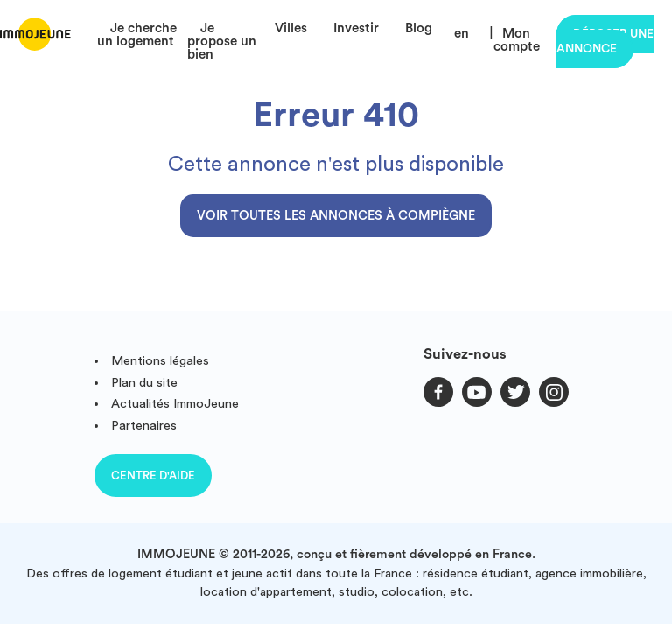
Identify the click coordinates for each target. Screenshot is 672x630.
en (462, 34)
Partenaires (144, 426)
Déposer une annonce (605, 42)
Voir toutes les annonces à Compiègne (336, 216)
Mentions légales (160, 361)
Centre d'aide (153, 476)
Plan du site (144, 383)
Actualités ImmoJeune (175, 404)
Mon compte (517, 40)
